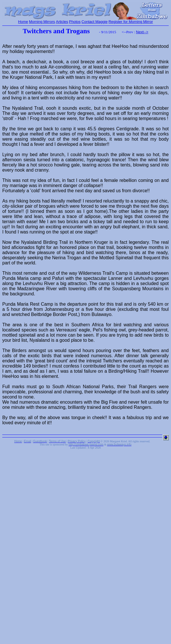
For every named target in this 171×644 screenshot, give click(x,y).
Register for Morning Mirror (131, 22)
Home (23, 22)
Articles (62, 22)
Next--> (142, 32)
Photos (75, 22)
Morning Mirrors (42, 22)
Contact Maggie (95, 22)
